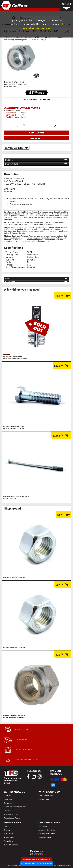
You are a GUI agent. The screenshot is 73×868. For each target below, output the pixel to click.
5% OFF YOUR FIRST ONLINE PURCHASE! (37, 864)
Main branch (11, 113)
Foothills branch (12, 117)
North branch (11, 115)
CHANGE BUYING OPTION (36, 99)
